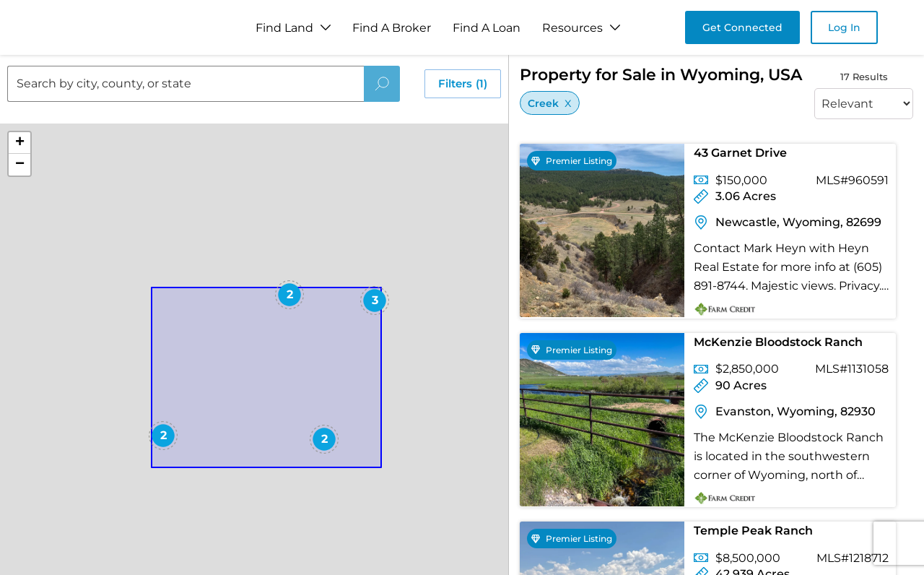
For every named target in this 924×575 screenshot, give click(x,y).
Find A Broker (392, 28)
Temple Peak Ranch (753, 531)
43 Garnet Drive (740, 153)
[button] (204, 381)
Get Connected (742, 27)
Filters (463, 84)
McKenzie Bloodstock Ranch (778, 342)
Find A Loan (487, 28)
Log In (844, 27)
